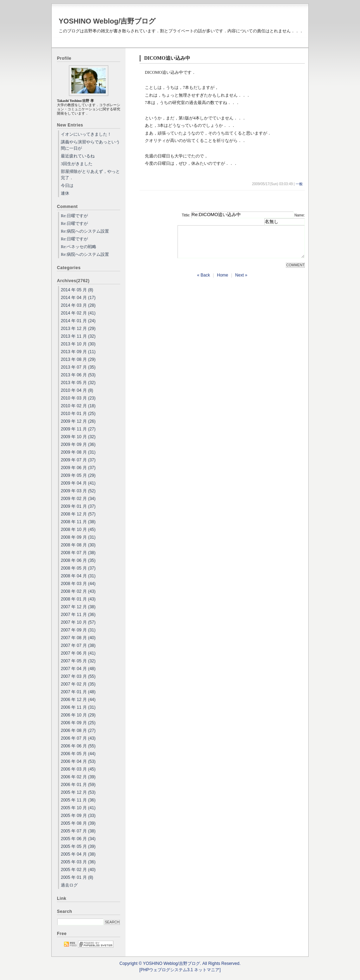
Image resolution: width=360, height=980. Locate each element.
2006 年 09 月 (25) (78, 723)
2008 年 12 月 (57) (78, 514)
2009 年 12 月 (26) (78, 421)
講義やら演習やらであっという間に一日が (90, 145)
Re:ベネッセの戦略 (79, 247)
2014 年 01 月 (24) (78, 321)
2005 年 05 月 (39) (78, 846)
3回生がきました (77, 164)
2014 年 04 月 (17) (78, 298)
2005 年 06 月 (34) (78, 839)
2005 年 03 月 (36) (78, 862)
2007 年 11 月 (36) (78, 615)
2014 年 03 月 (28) (78, 305)
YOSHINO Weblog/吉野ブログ (107, 21)
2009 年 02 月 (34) (78, 499)
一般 (299, 184)
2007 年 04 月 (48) (78, 669)
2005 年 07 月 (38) (78, 831)
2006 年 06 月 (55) (78, 746)
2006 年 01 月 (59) (78, 785)
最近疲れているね (78, 156)
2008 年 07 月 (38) (78, 553)
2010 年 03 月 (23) (78, 398)
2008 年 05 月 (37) (78, 568)
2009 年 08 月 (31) (78, 452)
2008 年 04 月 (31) (78, 576)
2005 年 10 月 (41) (78, 808)
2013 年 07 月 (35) (78, 367)
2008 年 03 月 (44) (78, 584)
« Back (204, 281)
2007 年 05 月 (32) (78, 661)
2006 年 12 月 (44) (78, 700)
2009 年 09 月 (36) (78, 444)
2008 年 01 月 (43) (78, 599)
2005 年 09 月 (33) (78, 816)
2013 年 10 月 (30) (78, 344)
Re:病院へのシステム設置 (85, 231)
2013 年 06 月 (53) (78, 375)
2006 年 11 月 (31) (78, 707)
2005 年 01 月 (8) (77, 877)
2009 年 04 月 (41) (78, 483)
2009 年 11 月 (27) (78, 429)
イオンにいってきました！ (86, 134)
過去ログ (69, 885)
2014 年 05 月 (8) (77, 290)
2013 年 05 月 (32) (78, 383)
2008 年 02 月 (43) (78, 591)
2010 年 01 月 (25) (78, 414)
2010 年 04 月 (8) (77, 390)
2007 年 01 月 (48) (78, 692)
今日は (67, 186)
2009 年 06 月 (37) (78, 468)
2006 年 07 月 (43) (78, 738)
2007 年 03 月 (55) (78, 676)
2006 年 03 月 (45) (78, 769)
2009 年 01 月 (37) (78, 506)
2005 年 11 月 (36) (78, 800)
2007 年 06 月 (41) (78, 653)
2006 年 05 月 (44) (78, 754)
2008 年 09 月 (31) (78, 537)
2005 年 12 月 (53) (78, 792)
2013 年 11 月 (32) (78, 336)
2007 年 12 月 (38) (78, 607)
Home (223, 281)
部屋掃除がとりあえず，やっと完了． (90, 175)
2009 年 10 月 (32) (78, 437)
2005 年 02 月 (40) (78, 870)
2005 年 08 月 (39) (78, 823)
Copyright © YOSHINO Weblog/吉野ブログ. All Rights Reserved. (180, 963)
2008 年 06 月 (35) (78, 560)
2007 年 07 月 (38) (78, 645)
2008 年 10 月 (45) (78, 530)
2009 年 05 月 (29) (78, 475)
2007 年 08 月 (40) (78, 638)
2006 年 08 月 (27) (78, 731)
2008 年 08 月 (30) (78, 545)
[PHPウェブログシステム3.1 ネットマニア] (180, 970)
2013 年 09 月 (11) (78, 352)
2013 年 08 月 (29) (78, 359)
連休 (65, 193)
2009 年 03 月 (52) (78, 491)
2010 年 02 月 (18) (78, 406)
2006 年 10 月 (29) (78, 715)
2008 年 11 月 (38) (78, 522)
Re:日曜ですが (74, 216)
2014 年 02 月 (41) (78, 313)
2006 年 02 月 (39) (78, 777)
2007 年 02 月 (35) (78, 684)
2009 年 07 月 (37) (78, 460)
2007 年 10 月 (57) (78, 622)
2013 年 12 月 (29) (78, 329)
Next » (241, 281)
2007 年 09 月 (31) (78, 630)
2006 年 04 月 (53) (78, 761)
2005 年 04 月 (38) (78, 854)
